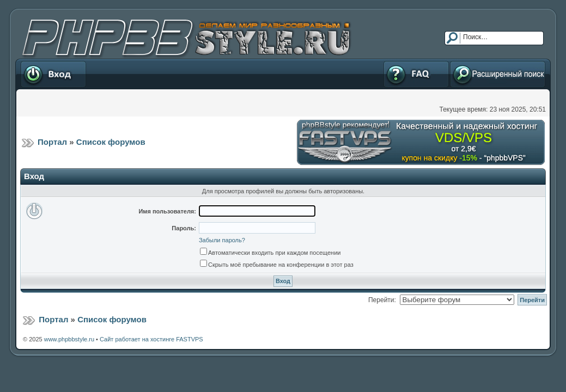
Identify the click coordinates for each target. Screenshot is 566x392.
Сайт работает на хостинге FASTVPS (151, 339)
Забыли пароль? (222, 240)
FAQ (416, 74)
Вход (53, 74)
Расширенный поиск (498, 74)
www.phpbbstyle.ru (69, 339)
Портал (52, 142)
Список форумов (111, 142)
